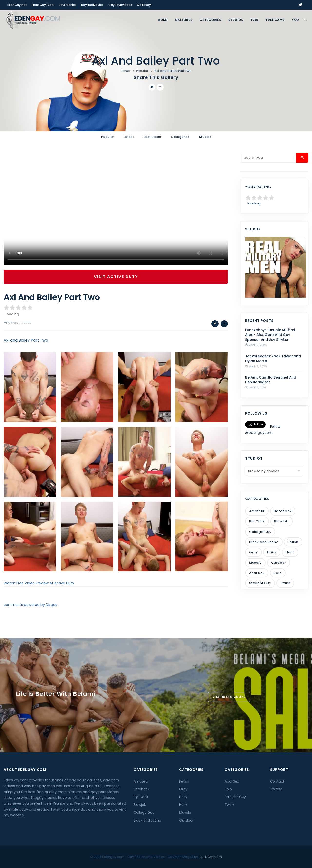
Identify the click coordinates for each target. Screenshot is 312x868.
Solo (278, 573)
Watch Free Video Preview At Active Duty (39, 583)
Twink (285, 583)
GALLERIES (184, 20)
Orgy (253, 552)
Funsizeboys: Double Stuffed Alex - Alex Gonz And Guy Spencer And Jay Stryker (270, 335)
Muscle (255, 563)
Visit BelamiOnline (229, 697)
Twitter (276, 789)
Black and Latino (264, 542)
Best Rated (152, 137)
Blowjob (281, 521)
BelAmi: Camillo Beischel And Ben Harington (271, 380)
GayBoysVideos (120, 5)
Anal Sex (257, 573)
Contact (277, 781)
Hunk (290, 552)
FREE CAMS (275, 20)
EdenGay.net (17, 5)
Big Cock (257, 521)
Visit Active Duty (116, 277)
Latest (129, 137)
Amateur (257, 511)
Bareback (283, 511)
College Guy (260, 532)
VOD (295, 20)
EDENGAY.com (211, 857)
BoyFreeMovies (92, 5)
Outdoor (279, 563)
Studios (236, 20)
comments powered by (30, 605)
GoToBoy (144, 5)
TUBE (254, 20)
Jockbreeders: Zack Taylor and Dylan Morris (273, 359)
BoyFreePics (67, 5)
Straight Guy (260, 583)
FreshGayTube (43, 5)
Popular (142, 71)
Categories (210, 20)
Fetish (293, 542)
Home (163, 20)
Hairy (272, 552)
